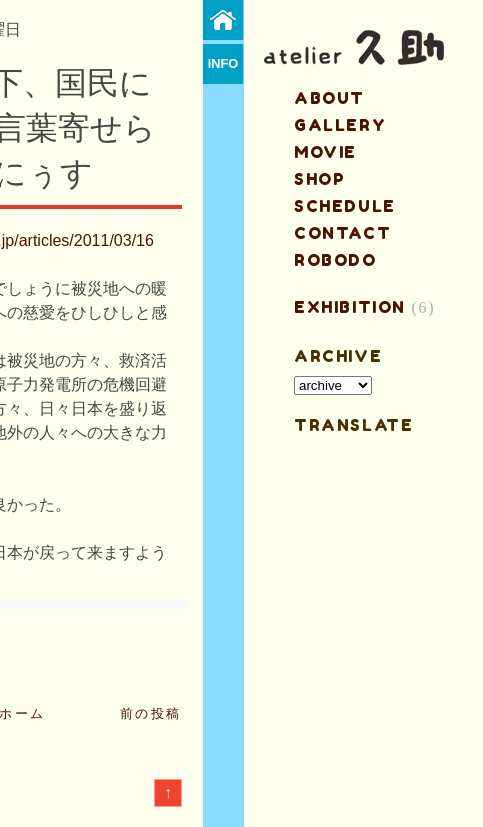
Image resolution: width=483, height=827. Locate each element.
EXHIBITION (350, 307)
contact (342, 233)
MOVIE (325, 152)
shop (319, 179)
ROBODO (335, 260)
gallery (340, 125)
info (223, 63)
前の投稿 (151, 713)
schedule (345, 206)
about (329, 98)
